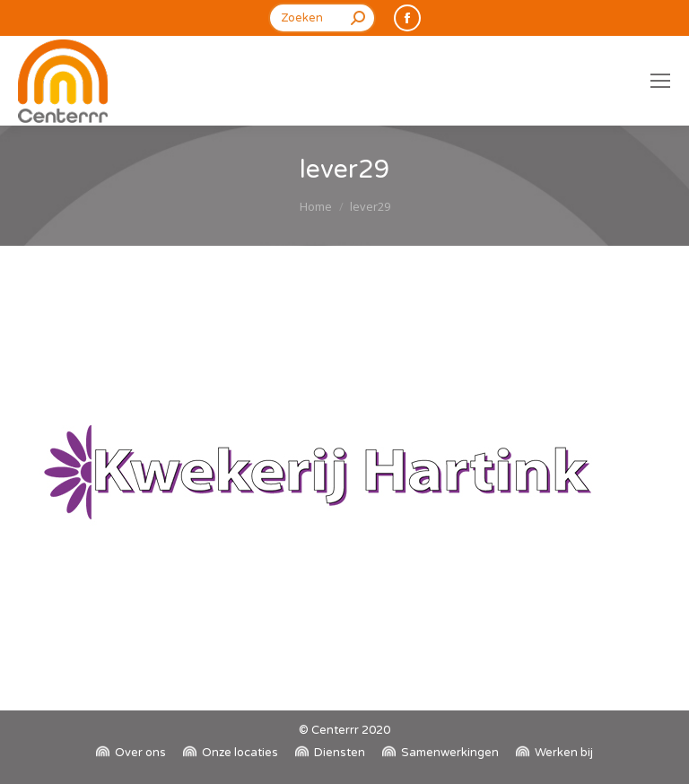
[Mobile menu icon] (660, 81)
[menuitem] (131, 753)
